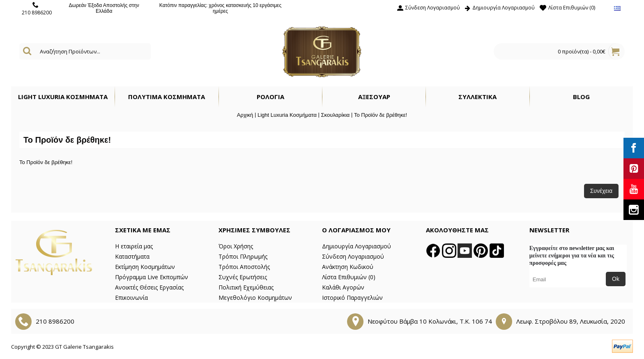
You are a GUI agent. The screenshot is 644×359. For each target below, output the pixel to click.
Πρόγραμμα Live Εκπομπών (152, 277)
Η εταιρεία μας (134, 246)
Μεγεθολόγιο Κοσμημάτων (255, 298)
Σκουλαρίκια (336, 115)
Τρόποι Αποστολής (244, 267)
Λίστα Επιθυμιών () (349, 277)
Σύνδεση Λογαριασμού (353, 256)
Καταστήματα (132, 256)
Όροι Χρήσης (236, 246)
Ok (616, 279)
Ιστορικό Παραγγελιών (352, 298)
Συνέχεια (601, 191)
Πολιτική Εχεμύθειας (246, 287)
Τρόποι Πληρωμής (243, 256)
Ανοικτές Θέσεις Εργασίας (149, 287)
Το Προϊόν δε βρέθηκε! (381, 115)
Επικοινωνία (131, 298)
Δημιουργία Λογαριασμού (356, 246)
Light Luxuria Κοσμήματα (287, 115)
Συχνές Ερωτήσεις (243, 277)
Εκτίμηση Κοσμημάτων (145, 267)
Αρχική (245, 115)
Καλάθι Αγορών (343, 287)
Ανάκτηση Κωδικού (348, 267)
